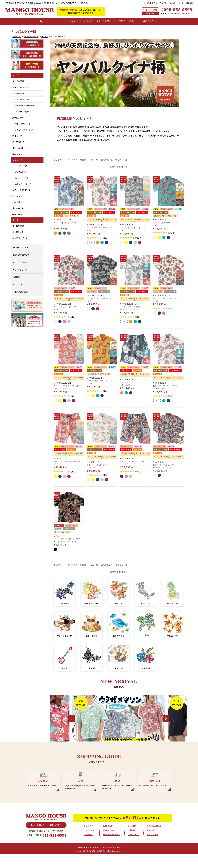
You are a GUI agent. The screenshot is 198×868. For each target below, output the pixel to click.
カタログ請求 (153, 848)
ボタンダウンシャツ (23, 99)
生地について (134, 848)
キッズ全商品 (18, 226)
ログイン (173, 3)
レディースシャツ (20, 166)
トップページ (17, 37)
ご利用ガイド (89, 843)
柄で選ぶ (52, 37)
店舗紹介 (17, 277)
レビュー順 (93, 160)
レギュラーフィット (20, 87)
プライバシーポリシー (112, 861)
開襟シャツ (19, 93)
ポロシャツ (17, 136)
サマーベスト (18, 148)
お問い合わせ (153, 843)
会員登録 (163, 3)
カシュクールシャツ (23, 184)
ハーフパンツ (18, 142)
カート (181, 3)
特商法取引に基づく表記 (88, 861)
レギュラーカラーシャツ (24, 105)
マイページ (88, 848)
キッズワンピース (20, 238)
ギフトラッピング (20, 270)
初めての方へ (89, 839)
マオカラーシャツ (22, 112)
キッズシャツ (18, 232)
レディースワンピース (22, 190)
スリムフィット (18, 118)
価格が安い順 (121, 160)
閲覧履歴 (190, 3)
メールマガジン (20, 285)
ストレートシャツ (22, 178)
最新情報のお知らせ (112, 848)
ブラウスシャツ (21, 172)
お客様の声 (108, 839)
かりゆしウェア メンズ (35, 37)
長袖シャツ (17, 154)
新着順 (83, 160)
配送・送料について (21, 255)
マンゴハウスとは (20, 262)
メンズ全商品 (18, 81)
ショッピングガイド (21, 247)
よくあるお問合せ (150, 3)
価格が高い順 (107, 160)
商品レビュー (109, 843)
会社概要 (132, 839)
